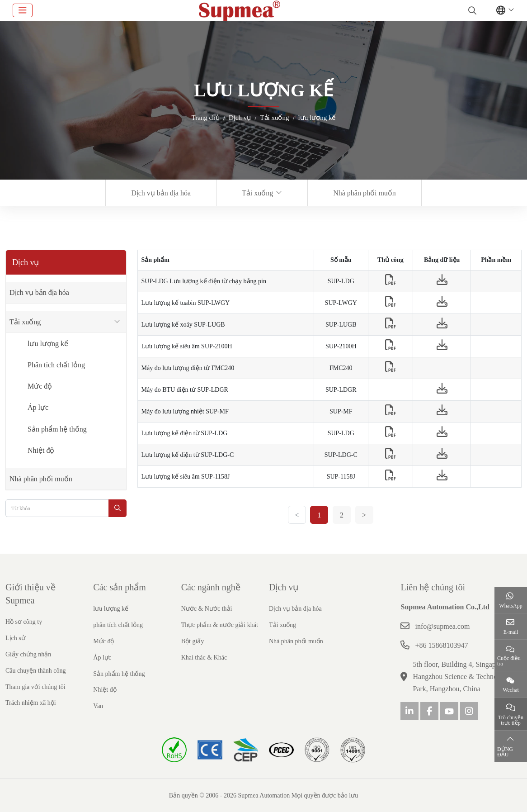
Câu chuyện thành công (36, 671)
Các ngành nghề (211, 587)
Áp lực (38, 407)
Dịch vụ (284, 587)
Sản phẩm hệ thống (57, 429)
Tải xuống (257, 193)
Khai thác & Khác (204, 658)
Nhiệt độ (41, 450)
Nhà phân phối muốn (365, 193)
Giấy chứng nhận (28, 654)
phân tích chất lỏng (118, 625)
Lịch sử (15, 638)
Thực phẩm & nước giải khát (220, 625)
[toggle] (23, 10)
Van (98, 706)
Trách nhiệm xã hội (31, 703)
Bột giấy (193, 641)
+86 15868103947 (441, 645)
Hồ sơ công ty (24, 622)
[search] (471, 10)
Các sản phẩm (119, 587)
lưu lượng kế (48, 344)
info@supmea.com (442, 626)
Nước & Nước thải (207, 609)
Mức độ (40, 386)
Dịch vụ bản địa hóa (161, 193)
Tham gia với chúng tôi (35, 687)
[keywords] (57, 508)
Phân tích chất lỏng (56, 365)
